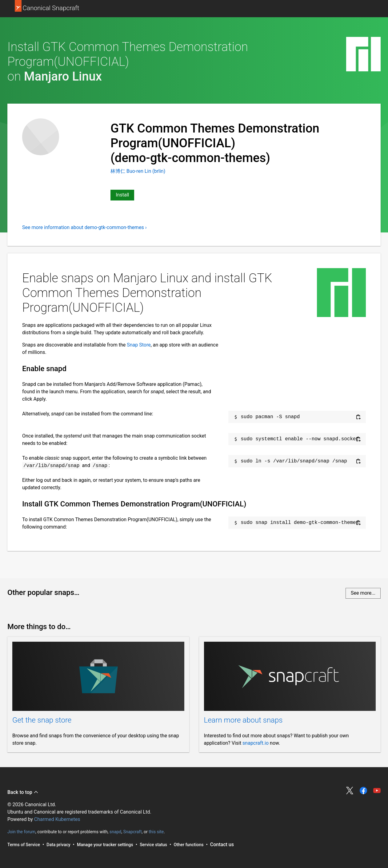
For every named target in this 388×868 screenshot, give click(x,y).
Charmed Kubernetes (57, 819)
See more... (363, 593)
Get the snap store (42, 720)
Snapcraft (132, 832)
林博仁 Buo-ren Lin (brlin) (138, 171)
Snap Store (139, 345)
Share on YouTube (377, 791)
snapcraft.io (256, 743)
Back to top (23, 792)
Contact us (222, 844)
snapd (115, 832)
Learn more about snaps (243, 720)
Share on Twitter (350, 791)
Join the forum (21, 832)
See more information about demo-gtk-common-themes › (84, 227)
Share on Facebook (363, 791)
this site (156, 832)
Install (122, 195)
